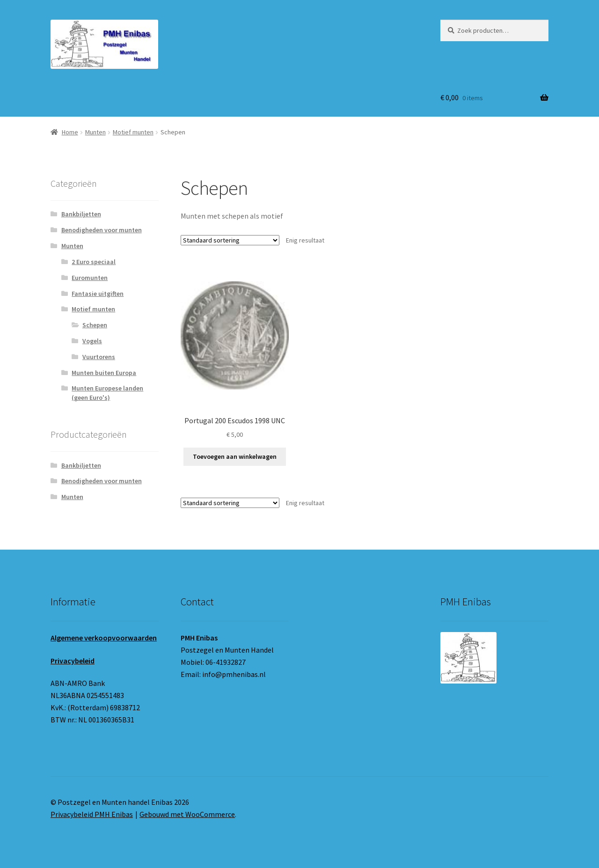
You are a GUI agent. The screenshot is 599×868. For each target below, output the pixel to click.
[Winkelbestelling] (230, 240)
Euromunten (90, 278)
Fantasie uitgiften (98, 294)
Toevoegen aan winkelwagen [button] (235, 456)
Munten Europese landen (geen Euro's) (107, 393)
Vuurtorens (99, 357)
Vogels (92, 341)
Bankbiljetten (81, 214)
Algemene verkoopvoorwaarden (104, 638)
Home (70, 132)
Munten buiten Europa (104, 373)
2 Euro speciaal (94, 262)
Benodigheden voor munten (102, 230)
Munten (95, 132)
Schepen (95, 325)
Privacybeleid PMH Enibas (92, 814)
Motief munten (133, 132)
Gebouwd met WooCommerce (187, 814)
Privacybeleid (73, 661)
